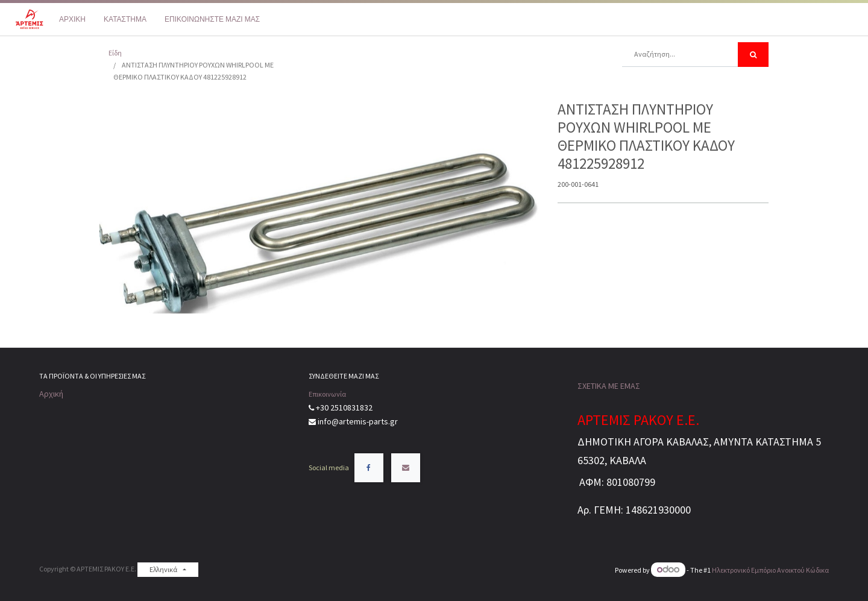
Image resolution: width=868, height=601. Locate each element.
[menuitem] (72, 19)
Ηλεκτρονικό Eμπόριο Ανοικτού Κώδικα (770, 570)
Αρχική (51, 394)
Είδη (115, 53)
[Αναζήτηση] (753, 55)
